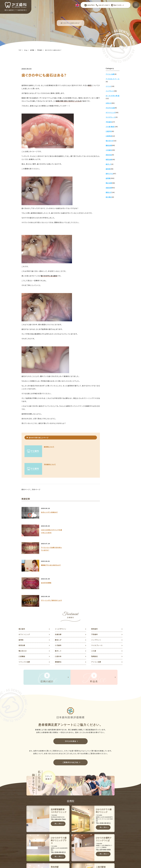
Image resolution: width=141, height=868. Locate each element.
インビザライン (61, 559)
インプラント (96, 570)
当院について (74, 830)
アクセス (72, 852)
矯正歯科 (22, 559)
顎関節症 (95, 587)
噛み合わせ (23, 581)
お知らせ (104, 827)
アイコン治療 (96, 593)
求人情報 (104, 833)
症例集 (32, 50)
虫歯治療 (58, 564)
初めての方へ (116, 5)
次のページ (36, 472)
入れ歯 (94, 581)
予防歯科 (40, 50)
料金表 (71, 849)
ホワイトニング (25, 564)
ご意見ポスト (105, 836)
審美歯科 (95, 559)
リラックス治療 (25, 593)
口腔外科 (58, 587)
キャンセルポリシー (75, 856)
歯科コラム (105, 830)
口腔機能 (22, 587)
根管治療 (22, 576)
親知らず (58, 570)
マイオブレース (97, 576)
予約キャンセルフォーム (107, 841)
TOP (20, 50)
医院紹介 (72, 839)
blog (26, 50)
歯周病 (21, 570)
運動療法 (58, 593)
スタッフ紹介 (74, 836)
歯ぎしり (58, 581)
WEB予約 (89, 5)
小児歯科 (58, 576)
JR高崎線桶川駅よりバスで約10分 (46, 861)
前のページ (26, 472)
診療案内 (72, 843)
